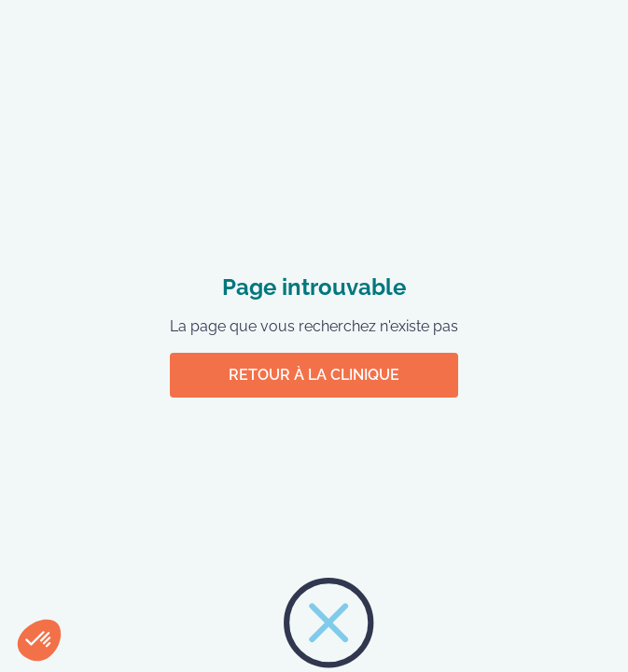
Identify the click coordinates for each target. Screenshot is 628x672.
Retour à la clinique (314, 375)
